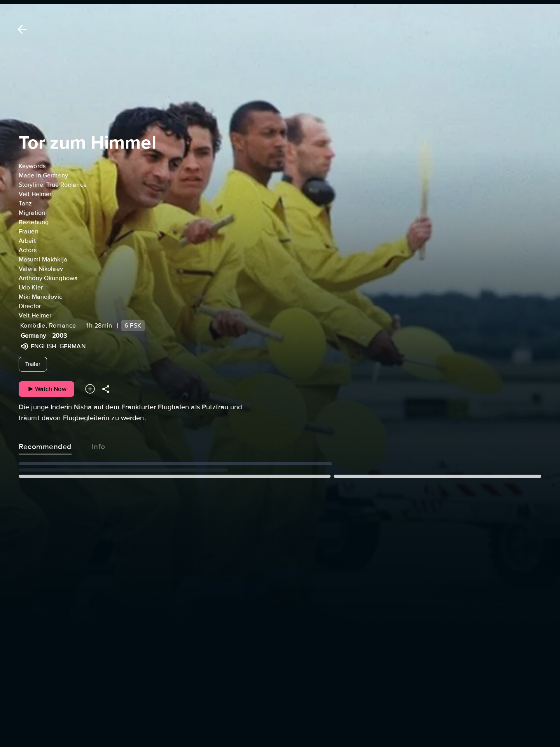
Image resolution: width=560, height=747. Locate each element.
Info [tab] (98, 445)
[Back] (21, 29)
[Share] (106, 389)
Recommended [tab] (45, 445)
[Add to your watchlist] (90, 389)
